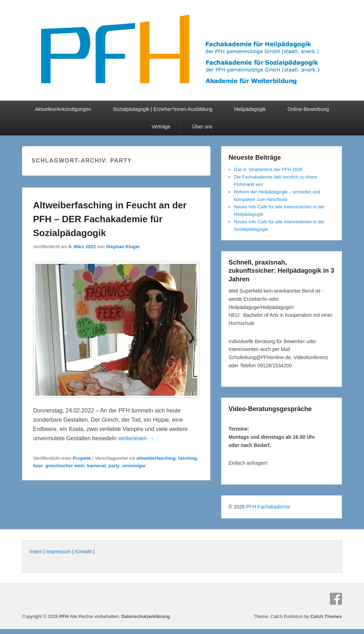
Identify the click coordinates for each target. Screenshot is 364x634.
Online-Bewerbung (308, 109)
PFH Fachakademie (268, 507)
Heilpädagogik (250, 109)
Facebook (336, 599)
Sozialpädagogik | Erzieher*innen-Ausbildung (162, 109)
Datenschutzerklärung (146, 616)
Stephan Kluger (123, 247)
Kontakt (83, 552)
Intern (36, 552)
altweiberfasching (156, 458)
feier (38, 466)
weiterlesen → (136, 438)
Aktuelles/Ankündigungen (63, 109)
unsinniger (134, 466)
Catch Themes (326, 616)
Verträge (161, 127)
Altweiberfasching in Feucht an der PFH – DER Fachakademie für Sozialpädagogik (110, 219)
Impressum (58, 552)
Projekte (82, 458)
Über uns (202, 127)
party (114, 466)
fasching (188, 458)
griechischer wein (65, 466)
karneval (97, 466)
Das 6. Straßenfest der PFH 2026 (268, 169)
